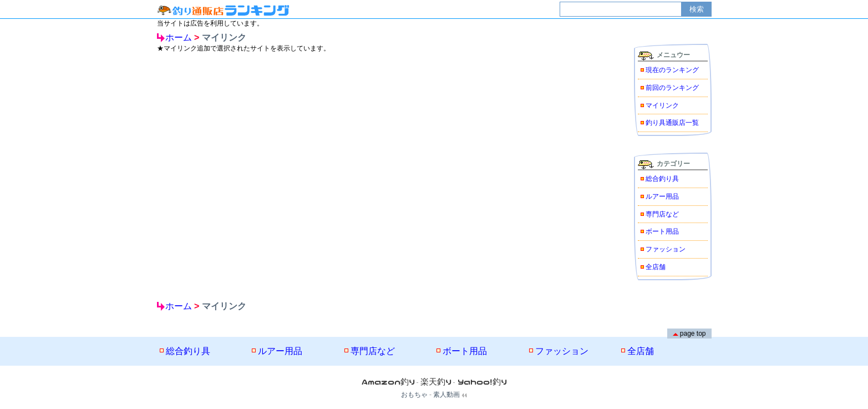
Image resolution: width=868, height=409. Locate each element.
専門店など (662, 214)
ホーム (179, 37)
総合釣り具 (662, 179)
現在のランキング (672, 70)
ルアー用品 (662, 196)
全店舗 (656, 267)
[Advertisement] (370, 140)
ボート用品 (662, 231)
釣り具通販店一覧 (672, 123)
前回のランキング (672, 88)
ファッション (666, 249)
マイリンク (662, 105)
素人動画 (446, 395)
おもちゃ (414, 395)
